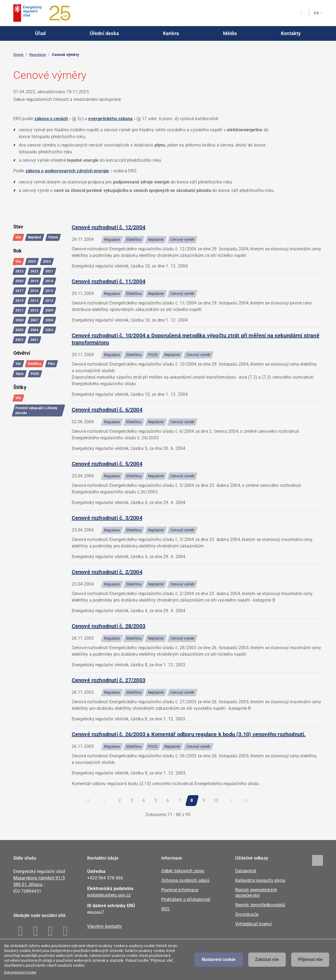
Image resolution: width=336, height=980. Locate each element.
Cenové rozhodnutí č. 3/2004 (107, 518)
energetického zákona (110, 119)
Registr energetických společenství (256, 893)
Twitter (51, 931)
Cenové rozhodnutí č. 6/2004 (107, 410)
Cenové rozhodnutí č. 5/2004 (107, 464)
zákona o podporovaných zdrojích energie (67, 171)
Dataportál (246, 871)
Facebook (21, 931)
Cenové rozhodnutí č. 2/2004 (107, 572)
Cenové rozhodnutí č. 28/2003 (109, 626)
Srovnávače (247, 914)
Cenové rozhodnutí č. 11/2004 (109, 281)
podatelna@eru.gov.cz (109, 895)
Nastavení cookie (219, 959)
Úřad (40, 33)
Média (230, 33)
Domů (18, 55)
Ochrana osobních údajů (185, 880)
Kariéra (171, 33)
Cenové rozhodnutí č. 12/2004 (109, 227)
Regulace (38, 55)
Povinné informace (180, 890)
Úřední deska (104, 33)
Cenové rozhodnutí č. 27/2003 (109, 680)
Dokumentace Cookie (20, 972)
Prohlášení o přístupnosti (186, 899)
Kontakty (291, 33)
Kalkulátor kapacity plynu (260, 880)
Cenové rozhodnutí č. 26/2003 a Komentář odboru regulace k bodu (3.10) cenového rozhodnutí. (189, 734)
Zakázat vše (267, 959)
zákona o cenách (51, 119)
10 (217, 799)
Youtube (66, 931)
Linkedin (36, 931)
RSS (166, 909)
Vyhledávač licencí (254, 924)
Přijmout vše (310, 959)
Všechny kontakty (105, 926)
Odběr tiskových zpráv (183, 871)
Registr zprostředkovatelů (260, 905)
